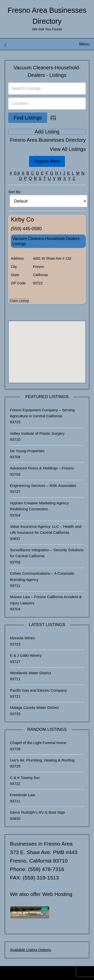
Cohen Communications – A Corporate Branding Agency (42, 576)
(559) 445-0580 (26, 229)
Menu (84, 44)
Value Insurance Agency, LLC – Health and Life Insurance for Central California (46, 529)
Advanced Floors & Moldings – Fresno (42, 468)
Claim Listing (19, 301)
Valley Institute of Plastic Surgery (37, 433)
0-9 (17, 173)
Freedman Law (23, 795)
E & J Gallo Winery (26, 655)
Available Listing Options (31, 950)
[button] (47, 347)
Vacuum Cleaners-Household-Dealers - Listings (47, 241)
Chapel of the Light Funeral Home (38, 743)
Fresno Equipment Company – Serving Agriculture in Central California (42, 413)
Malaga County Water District (34, 708)
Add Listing (47, 132)
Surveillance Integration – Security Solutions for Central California (47, 553)
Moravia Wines (22, 638)
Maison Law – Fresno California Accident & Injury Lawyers (46, 600)
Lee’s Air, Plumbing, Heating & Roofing (42, 760)
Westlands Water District (30, 673)
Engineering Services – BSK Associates (43, 486)
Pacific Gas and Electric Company (38, 690)
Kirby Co (22, 219)
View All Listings (68, 149)
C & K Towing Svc (25, 778)
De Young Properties (27, 451)
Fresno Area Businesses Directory (48, 140)
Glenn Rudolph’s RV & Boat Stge (38, 812)
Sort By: (15, 192)
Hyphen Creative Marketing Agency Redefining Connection (39, 506)
